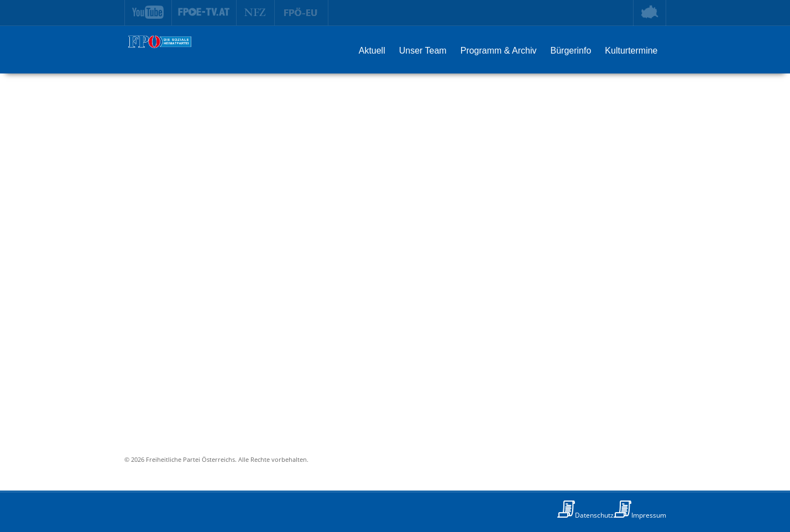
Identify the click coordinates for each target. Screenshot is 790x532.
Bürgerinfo (571, 51)
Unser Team (423, 51)
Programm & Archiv (499, 51)
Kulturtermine (631, 51)
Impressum (649, 515)
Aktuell (372, 51)
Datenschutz (594, 515)
